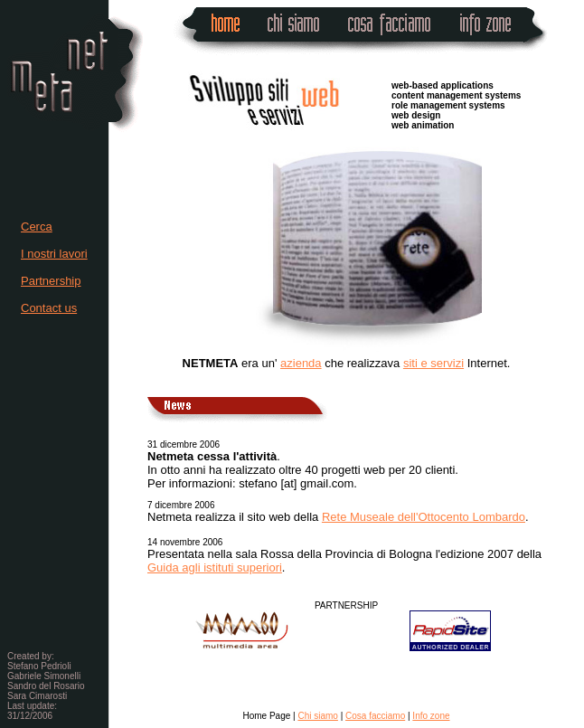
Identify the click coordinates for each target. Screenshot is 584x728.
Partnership (51, 281)
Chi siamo (317, 716)
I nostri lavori (54, 254)
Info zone (431, 716)
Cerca (37, 227)
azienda (301, 363)
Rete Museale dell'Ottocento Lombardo (424, 517)
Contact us (49, 308)
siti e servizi (433, 363)
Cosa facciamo (375, 716)
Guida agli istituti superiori (215, 567)
